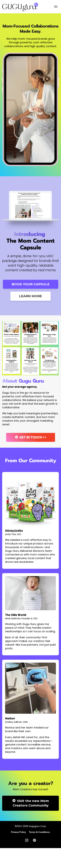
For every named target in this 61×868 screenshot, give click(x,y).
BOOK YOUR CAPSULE (31, 284)
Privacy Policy (18, 832)
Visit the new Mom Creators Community (31, 803)
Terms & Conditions (39, 832)
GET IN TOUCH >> (31, 437)
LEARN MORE (30, 296)
